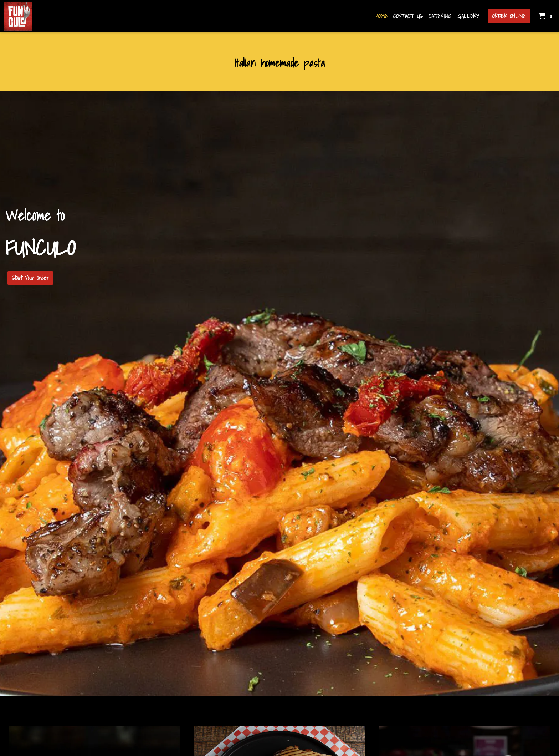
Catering (440, 16)
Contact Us (408, 16)
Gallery (468, 16)
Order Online (509, 16)
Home (381, 16)
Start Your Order (30, 278)
